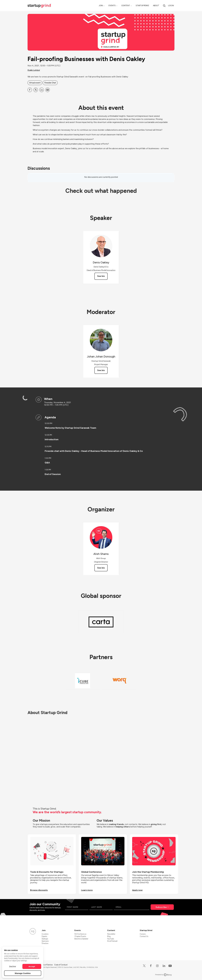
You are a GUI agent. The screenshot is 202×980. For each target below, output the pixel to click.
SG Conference (80, 934)
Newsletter (111, 934)
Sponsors (45, 941)
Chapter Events (80, 936)
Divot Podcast (112, 941)
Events (112, 6)
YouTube (110, 939)
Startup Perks (142, 6)
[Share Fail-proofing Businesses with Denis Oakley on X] (36, 90)
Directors (45, 943)
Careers (143, 934)
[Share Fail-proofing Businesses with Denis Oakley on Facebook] (30, 90)
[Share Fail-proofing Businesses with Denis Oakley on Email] (48, 90)
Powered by (164, 975)
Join (101, 6)
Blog (109, 936)
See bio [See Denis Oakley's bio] (101, 276)
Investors (45, 934)
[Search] (164, 6)
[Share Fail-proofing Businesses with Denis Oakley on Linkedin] (42, 90)
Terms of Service (47, 965)
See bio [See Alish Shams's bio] (101, 568)
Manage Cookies (23, 973)
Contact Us (144, 936)
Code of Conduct (61, 965)
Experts (44, 936)
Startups (45, 939)
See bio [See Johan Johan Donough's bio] (101, 370)
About (156, 6)
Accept (32, 966)
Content (126, 6)
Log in (171, 6)
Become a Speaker (81, 939)
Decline (12, 966)
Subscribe (161, 907)
